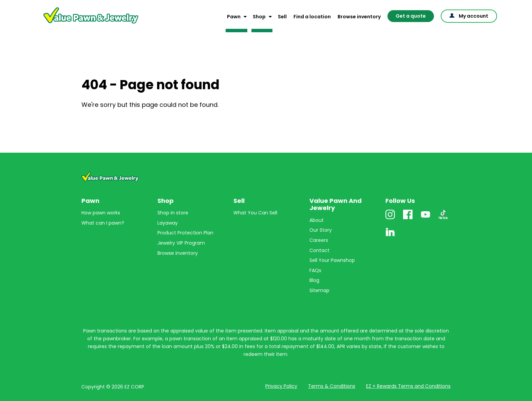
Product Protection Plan (185, 233)
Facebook (408, 219)
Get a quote (411, 16)
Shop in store (173, 213)
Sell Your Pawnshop (332, 260)
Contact (319, 250)
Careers (319, 240)
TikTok (443, 219)
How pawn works (101, 213)
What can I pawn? (103, 223)
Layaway (168, 223)
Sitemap (319, 290)
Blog (314, 280)
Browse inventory (359, 17)
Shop (259, 17)
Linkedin (390, 237)
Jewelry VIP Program (181, 243)
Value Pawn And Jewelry (80, 24)
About (317, 220)
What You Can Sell (255, 213)
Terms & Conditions (332, 386)
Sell (282, 17)
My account (473, 16)
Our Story (321, 230)
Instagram (390, 219)
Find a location (312, 17)
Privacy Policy (281, 386)
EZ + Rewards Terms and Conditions (408, 386)
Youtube (425, 219)
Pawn (234, 17)
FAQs (315, 270)
